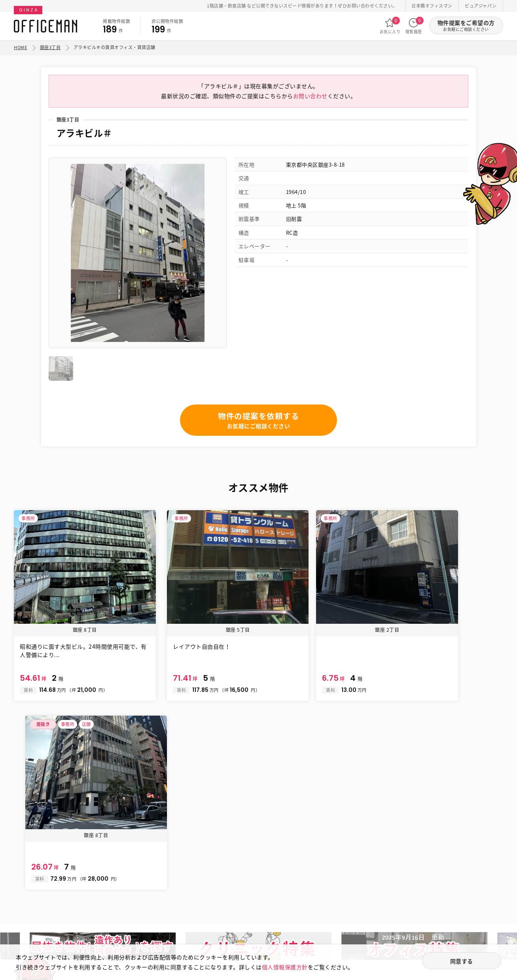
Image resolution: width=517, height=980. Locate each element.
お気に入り (390, 26)
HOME (20, 47)
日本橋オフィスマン (432, 6)
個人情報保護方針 (285, 967)
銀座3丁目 (50, 47)
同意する (462, 961)
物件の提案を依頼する (258, 423)
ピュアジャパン (481, 6)
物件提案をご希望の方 (466, 26)
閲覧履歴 (414, 26)
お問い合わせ (310, 98)
